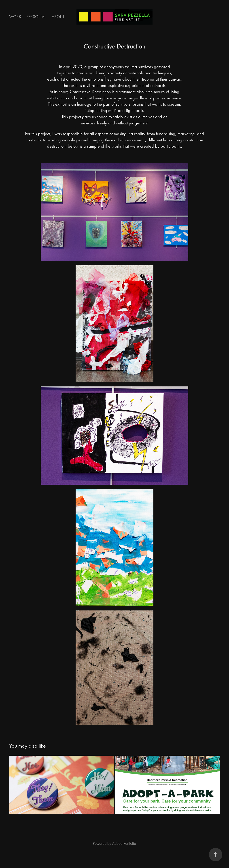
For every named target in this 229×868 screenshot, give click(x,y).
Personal (36, 17)
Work (15, 17)
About (58, 17)
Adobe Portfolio (124, 843)
